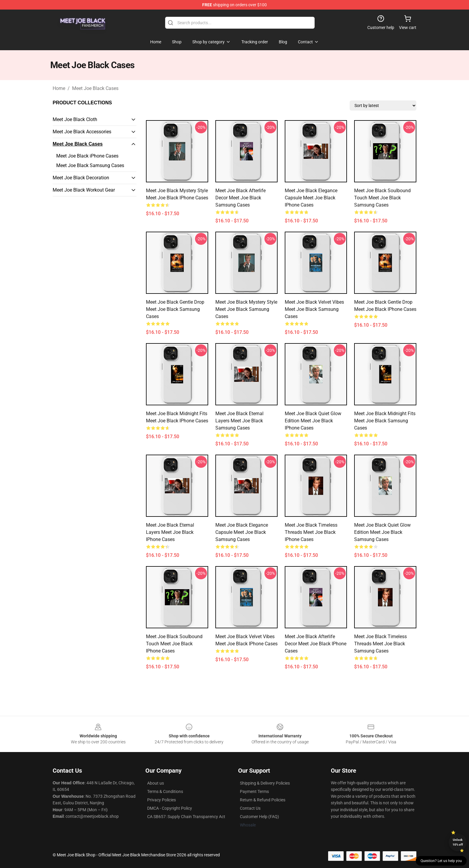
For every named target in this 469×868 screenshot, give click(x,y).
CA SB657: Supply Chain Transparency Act (186, 817)
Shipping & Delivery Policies (265, 783)
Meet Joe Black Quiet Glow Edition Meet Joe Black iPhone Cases (313, 421)
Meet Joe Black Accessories (82, 132)
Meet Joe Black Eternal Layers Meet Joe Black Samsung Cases (239, 421)
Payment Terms (254, 791)
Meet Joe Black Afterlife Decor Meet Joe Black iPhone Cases (316, 644)
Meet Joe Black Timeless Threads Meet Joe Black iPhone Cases (311, 532)
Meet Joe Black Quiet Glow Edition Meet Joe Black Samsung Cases (382, 532)
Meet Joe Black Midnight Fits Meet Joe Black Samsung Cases (385, 421)
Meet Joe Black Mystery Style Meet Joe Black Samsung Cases (246, 309)
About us (156, 783)
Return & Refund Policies (263, 800)
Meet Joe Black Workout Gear (84, 190)
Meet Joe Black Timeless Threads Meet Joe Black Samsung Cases (380, 644)
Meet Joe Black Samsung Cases (90, 165)
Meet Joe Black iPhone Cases (87, 156)
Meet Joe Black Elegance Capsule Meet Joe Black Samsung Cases (242, 532)
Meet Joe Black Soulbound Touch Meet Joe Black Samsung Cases (382, 198)
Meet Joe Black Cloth (75, 119)
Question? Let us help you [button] (441, 861)
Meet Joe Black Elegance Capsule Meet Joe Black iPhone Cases (311, 198)
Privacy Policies (162, 800)
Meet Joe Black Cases (95, 88)
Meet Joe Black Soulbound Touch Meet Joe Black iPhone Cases (174, 644)
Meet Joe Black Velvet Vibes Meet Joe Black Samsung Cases (314, 309)
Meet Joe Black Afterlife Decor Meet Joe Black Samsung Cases (240, 198)
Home (59, 88)
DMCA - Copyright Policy (170, 808)
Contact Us (250, 808)
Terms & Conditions (165, 791)
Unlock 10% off (458, 842)
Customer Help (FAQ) (259, 817)
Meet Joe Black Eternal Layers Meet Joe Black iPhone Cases (170, 532)
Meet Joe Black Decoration (81, 178)
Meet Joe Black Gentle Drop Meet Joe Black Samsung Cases (175, 309)
